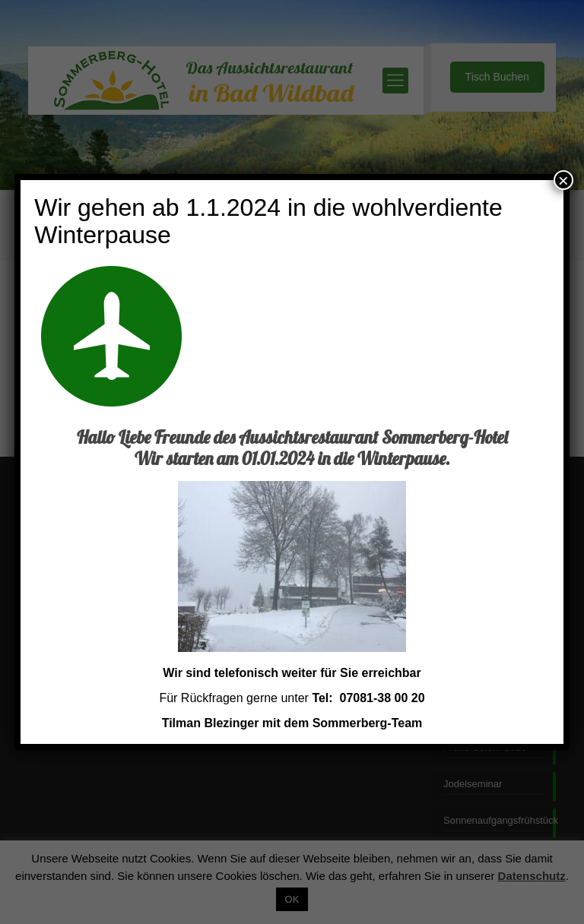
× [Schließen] (563, 180)
